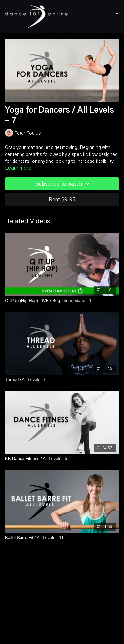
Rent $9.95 (62, 200)
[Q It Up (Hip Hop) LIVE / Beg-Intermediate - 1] (62, 301)
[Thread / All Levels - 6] (62, 380)
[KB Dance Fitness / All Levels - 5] (62, 459)
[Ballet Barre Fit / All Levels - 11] (62, 538)
